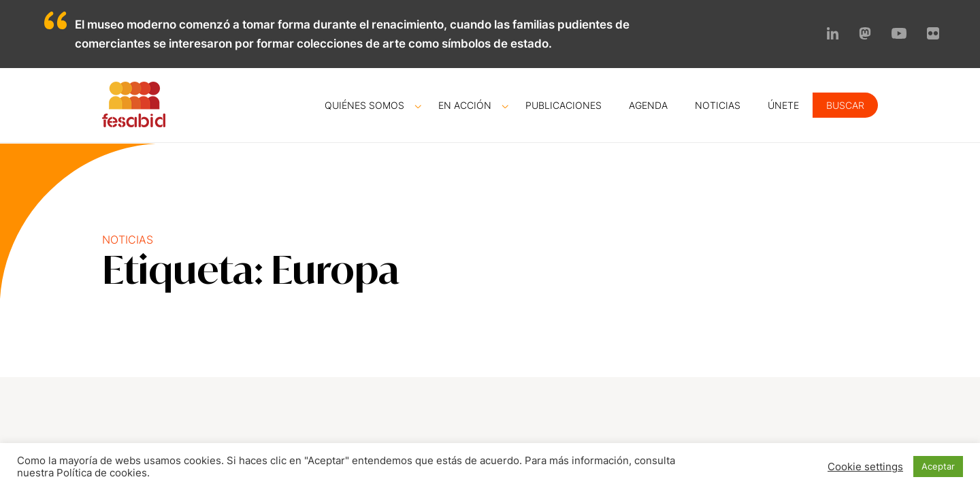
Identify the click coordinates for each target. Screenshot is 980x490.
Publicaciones (563, 105)
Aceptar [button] (938, 466)
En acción (465, 105)
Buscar (845, 105)
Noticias (718, 105)
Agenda (648, 105)
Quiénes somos (364, 105)
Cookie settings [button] (865, 467)
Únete (783, 105)
